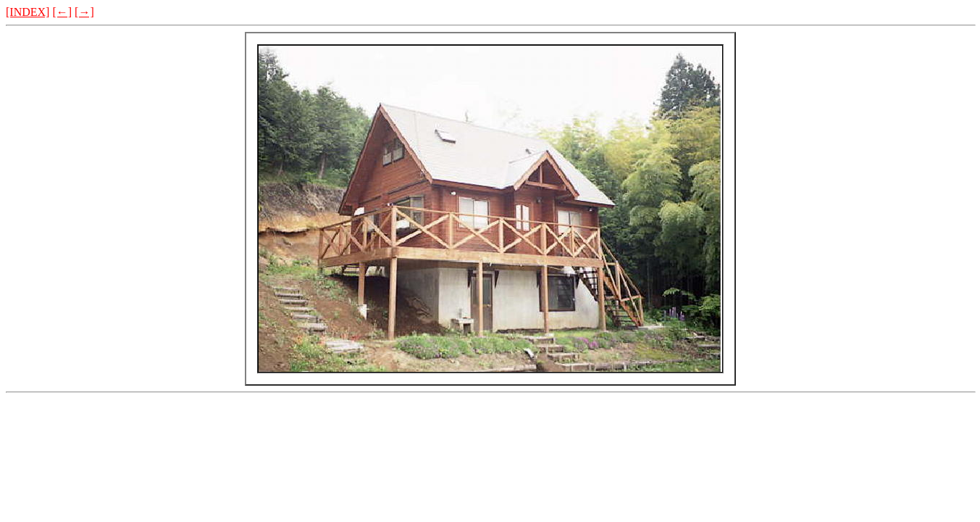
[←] (62, 12)
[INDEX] (28, 12)
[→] (84, 12)
